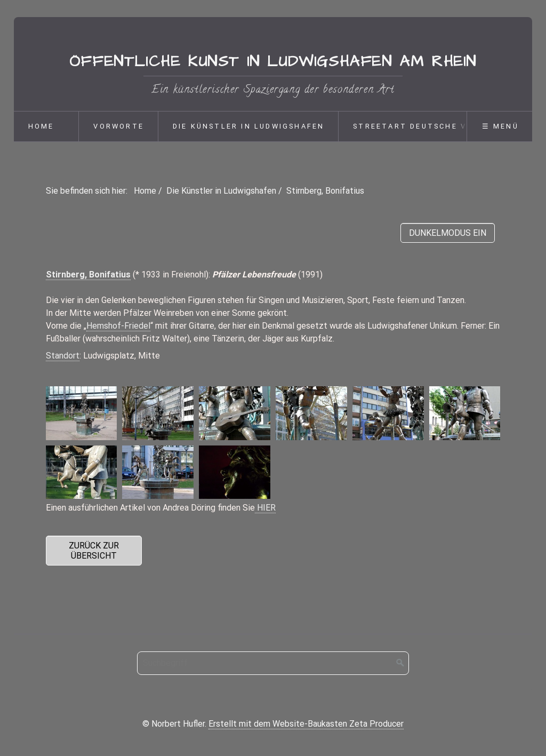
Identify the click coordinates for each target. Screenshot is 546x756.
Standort (63, 356)
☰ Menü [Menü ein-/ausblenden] (500, 126)
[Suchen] (400, 663)
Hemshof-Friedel (118, 326)
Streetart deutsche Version (426, 126)
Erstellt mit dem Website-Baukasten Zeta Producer (306, 724)
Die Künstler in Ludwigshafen (249, 126)
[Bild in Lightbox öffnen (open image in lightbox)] (82, 413)
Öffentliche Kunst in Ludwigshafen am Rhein (273, 62)
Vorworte (119, 126)
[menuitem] (46, 126)
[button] (94, 551)
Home (41, 126)
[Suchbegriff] (273, 663)
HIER (265, 508)
